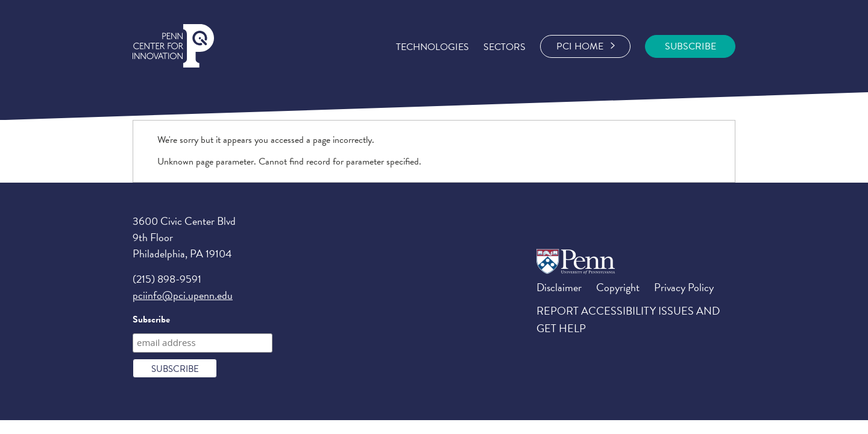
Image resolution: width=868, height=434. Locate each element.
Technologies (432, 47)
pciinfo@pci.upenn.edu (183, 295)
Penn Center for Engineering (173, 46)
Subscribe (151, 319)
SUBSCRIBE (690, 46)
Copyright (618, 287)
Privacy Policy (684, 287)
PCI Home (586, 46)
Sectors (505, 47)
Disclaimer (559, 287)
